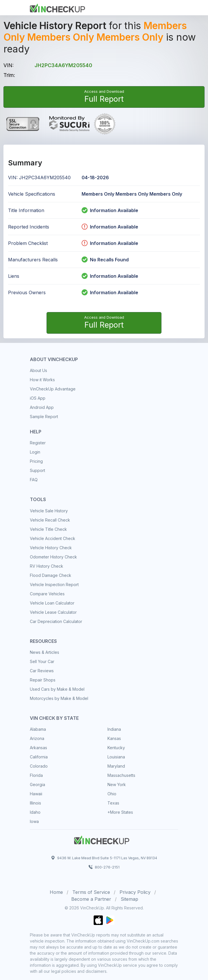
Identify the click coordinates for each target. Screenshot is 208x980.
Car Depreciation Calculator (56, 621)
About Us (38, 370)
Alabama (38, 729)
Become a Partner (91, 899)
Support (37, 470)
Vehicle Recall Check (50, 520)
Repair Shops (43, 680)
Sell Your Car (42, 661)
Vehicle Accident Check (53, 538)
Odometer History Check (53, 557)
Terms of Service (91, 892)
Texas (113, 803)
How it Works (42, 380)
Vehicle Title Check (48, 529)
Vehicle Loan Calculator (52, 603)
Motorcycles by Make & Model (59, 698)
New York (117, 784)
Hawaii (36, 794)
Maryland (116, 766)
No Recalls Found (105, 260)
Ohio (112, 794)
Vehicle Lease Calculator (53, 612)
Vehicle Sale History (49, 511)
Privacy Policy (135, 892)
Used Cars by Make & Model (57, 689)
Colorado (39, 766)
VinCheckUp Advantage (53, 389)
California (39, 757)
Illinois (35, 803)
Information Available (114, 210)
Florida (36, 775)
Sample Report (44, 417)
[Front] (57, 7)
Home (56, 892)
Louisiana (116, 757)
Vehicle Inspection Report (54, 585)
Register (38, 443)
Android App (42, 407)
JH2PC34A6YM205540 (63, 65)
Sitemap (129, 899)
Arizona (37, 738)
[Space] (102, 839)
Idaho (35, 812)
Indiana (114, 729)
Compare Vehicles (47, 594)
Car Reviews (42, 671)
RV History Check (47, 566)
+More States (120, 812)
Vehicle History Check (51, 548)
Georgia (37, 784)
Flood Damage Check (51, 575)
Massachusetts (121, 775)
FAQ (34, 480)
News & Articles (45, 652)
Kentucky (116, 748)
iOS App (38, 398)
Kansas (114, 738)
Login (35, 452)
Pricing (36, 461)
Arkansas (38, 748)
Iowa (34, 821)
